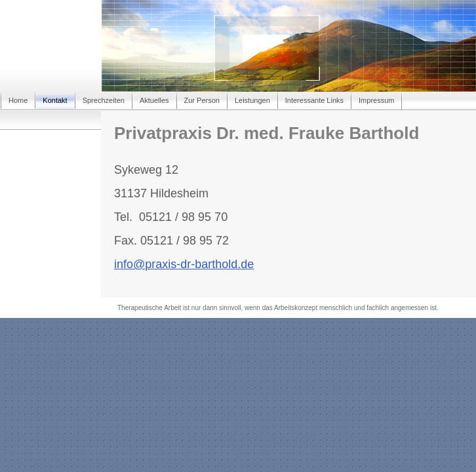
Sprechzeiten (104, 100)
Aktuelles (154, 100)
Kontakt (55, 100)
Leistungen (252, 100)
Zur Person (202, 100)
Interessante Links (314, 100)
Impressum (376, 100)
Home (18, 100)
